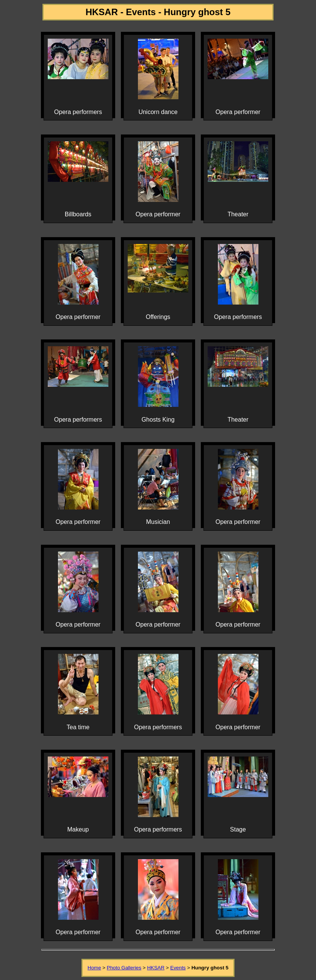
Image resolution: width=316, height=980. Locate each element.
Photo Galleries (124, 968)
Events (178, 968)
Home (94, 968)
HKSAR (156, 968)
